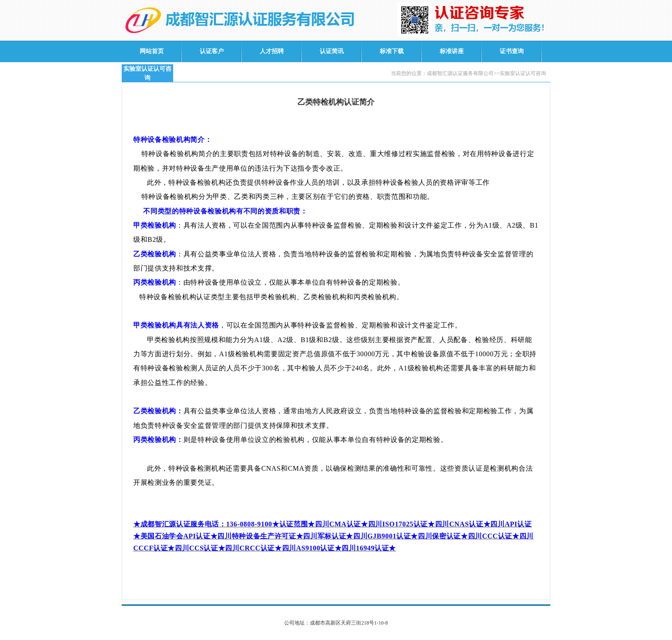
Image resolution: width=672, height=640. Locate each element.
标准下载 (392, 51)
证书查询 (512, 51)
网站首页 (152, 51)
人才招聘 (272, 51)
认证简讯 (332, 51)
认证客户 (212, 51)
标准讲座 (452, 51)
